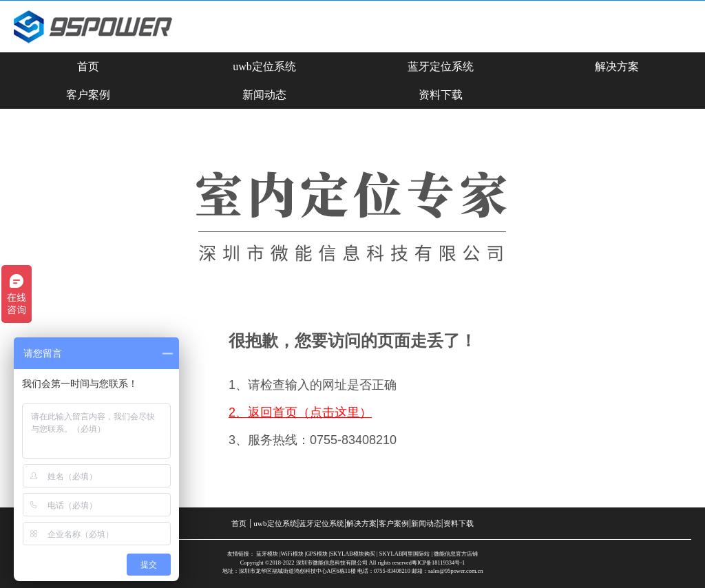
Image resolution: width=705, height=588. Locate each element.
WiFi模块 (292, 554)
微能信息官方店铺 (456, 554)
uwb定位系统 (264, 66)
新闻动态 (264, 95)
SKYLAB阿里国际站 (405, 554)
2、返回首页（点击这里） (300, 412)
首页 (88, 66)
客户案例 (88, 95)
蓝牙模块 (267, 554)
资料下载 (441, 95)
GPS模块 (316, 554)
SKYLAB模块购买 (352, 554)
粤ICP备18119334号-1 (438, 563)
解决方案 (617, 66)
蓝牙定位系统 (441, 66)
